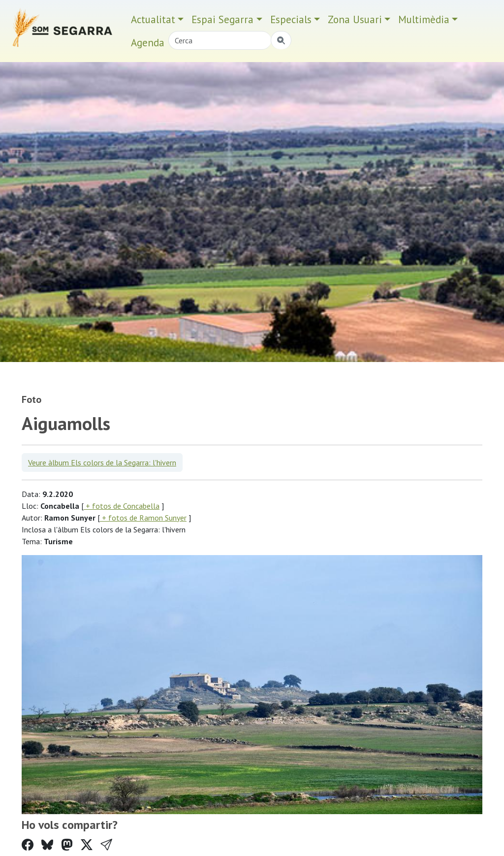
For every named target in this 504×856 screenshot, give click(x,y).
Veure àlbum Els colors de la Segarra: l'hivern (102, 462)
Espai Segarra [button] (222, 19)
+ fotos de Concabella (122, 506)
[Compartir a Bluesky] (47, 845)
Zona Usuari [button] (355, 19)
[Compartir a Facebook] (28, 845)
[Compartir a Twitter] (87, 845)
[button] (106, 845)
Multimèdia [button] (424, 19)
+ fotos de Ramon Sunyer (143, 518)
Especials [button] (291, 19)
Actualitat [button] (153, 19)
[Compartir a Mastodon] (67, 845)
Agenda (148, 43)
